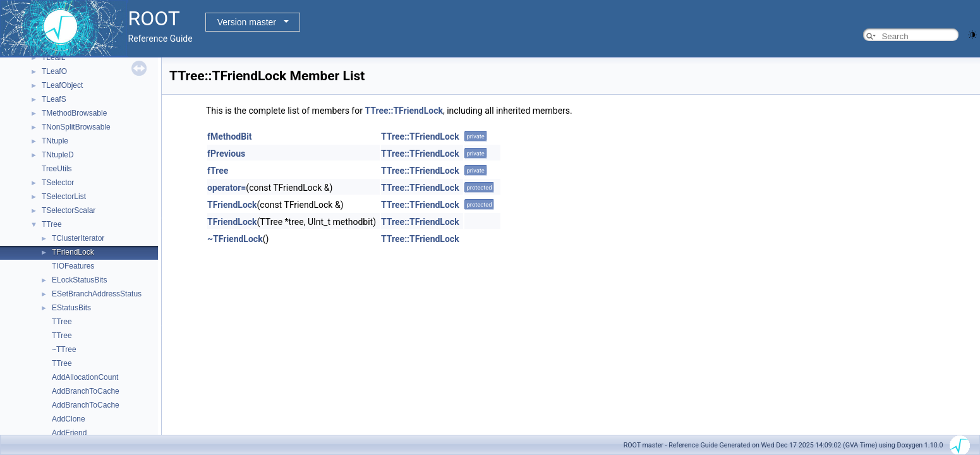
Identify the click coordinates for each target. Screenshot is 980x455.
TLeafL (53, 58)
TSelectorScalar (69, 210)
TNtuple (55, 141)
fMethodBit (230, 136)
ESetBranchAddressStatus (97, 294)
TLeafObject (62, 85)
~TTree (64, 349)
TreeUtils (57, 169)
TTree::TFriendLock (404, 111)
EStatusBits (71, 308)
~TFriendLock (235, 239)
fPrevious (226, 154)
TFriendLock (73, 252)
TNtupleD (58, 155)
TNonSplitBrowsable (76, 127)
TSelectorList (64, 197)
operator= (227, 188)
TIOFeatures (73, 266)
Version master (247, 22)
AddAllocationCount (85, 377)
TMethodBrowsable (74, 113)
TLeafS (54, 99)
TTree (52, 224)
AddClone (69, 419)
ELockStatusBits (79, 280)
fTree (218, 171)
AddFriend (69, 433)
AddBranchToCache (86, 391)
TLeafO (54, 71)
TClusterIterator (78, 238)
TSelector (58, 183)
